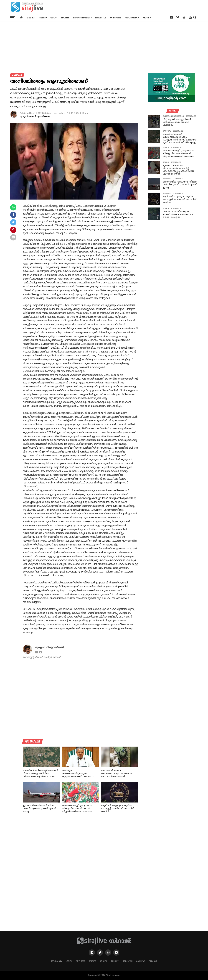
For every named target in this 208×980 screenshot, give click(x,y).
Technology (56, 961)
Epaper (31, 17)
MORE (146, 17)
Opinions (153, 961)
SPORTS (65, 17)
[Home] (21, 17)
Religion (103, 961)
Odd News (141, 961)
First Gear (80, 961)
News (42, 17)
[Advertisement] (141, 8)
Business (115, 961)
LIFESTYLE (101, 17)
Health (69, 961)
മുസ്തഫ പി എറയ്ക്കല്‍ (36, 117)
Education (128, 961)
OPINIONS (116, 17)
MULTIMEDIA (132, 17)
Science (93, 961)
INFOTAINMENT (82, 17)
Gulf (53, 17)
